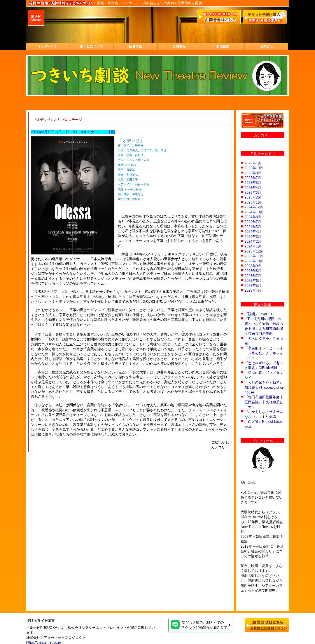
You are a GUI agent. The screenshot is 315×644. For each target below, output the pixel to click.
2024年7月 (253, 222)
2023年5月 (253, 286)
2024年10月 (254, 212)
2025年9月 (253, 173)
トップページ (48, 46)
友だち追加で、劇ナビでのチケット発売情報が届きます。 (201, 625)
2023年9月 (253, 266)
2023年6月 (253, 281)
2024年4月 (253, 232)
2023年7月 (253, 276)
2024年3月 (253, 237)
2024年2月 (253, 241)
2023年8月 (253, 271)
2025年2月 (253, 197)
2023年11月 (254, 256)
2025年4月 (253, 188)
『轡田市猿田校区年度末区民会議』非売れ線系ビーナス (264, 402)
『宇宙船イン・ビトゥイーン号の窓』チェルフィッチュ (264, 353)
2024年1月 (253, 246)
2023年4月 (253, 290)
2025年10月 (254, 168)
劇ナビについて (92, 46)
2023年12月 (254, 251)
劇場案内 (223, 46)
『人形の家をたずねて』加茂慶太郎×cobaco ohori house (264, 387)
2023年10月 (254, 261)
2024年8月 (253, 217)
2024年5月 (253, 227)
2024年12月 (254, 207)
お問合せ (267, 46)
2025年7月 (253, 178)
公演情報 (179, 46)
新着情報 (135, 46)
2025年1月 (253, 202)
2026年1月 (253, 163)
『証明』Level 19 (258, 314)
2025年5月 (253, 183)
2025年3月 (253, 192)
